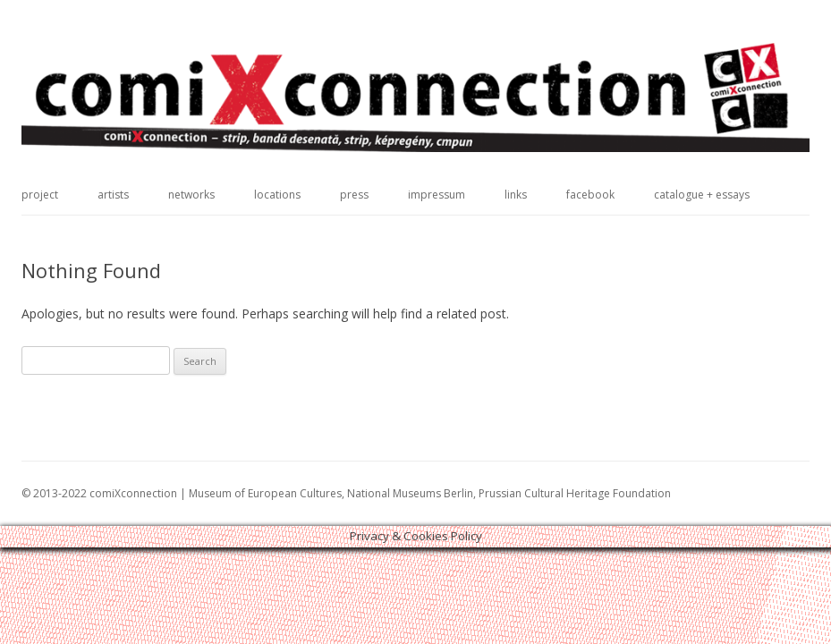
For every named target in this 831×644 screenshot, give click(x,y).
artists (113, 195)
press (354, 195)
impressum (437, 195)
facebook (590, 195)
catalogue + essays (702, 195)
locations (277, 195)
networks (191, 195)
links (516, 195)
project (40, 195)
